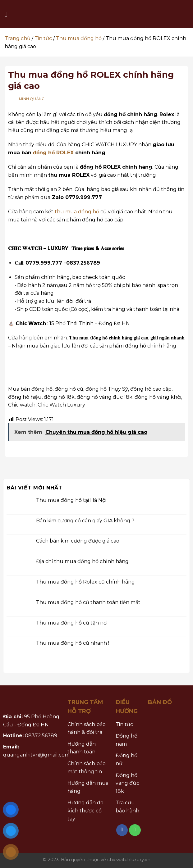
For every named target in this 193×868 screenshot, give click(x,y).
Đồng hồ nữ (126, 759)
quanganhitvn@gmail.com (36, 755)
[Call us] (135, 830)
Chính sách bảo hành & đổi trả (87, 728)
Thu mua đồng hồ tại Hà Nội (71, 500)
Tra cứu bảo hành (127, 807)
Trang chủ (18, 38)
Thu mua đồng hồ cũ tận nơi (72, 623)
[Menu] (8, 14)
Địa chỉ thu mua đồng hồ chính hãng (82, 561)
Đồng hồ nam (126, 740)
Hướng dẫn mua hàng (88, 787)
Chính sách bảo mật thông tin (87, 768)
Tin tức (43, 38)
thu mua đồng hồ (77, 212)
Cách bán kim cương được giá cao (78, 541)
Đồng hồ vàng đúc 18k (127, 783)
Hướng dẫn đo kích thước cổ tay (85, 811)
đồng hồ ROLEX (53, 153)
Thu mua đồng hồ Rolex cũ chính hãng (85, 582)
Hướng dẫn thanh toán (82, 748)
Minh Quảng (32, 99)
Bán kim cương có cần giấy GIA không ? (85, 520)
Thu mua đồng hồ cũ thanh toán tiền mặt (88, 602)
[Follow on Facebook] (122, 830)
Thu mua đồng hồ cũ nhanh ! (73, 643)
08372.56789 (41, 736)
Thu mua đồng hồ (79, 38)
